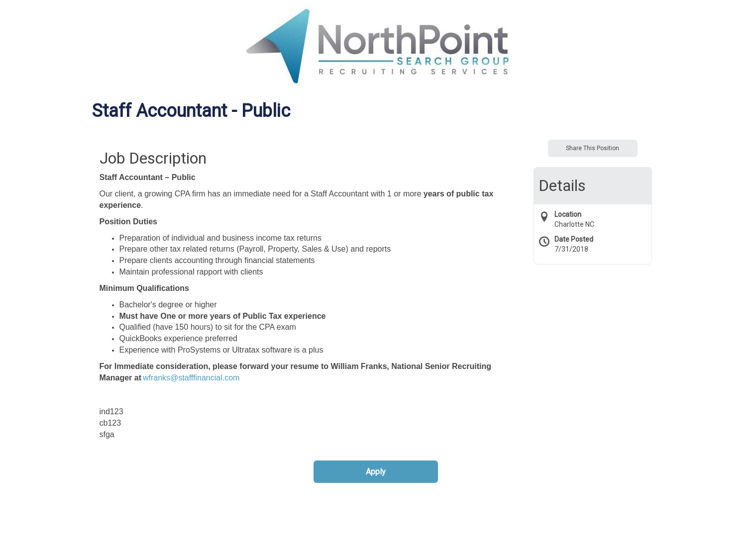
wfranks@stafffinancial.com (191, 378)
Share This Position (593, 148)
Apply (376, 472)
